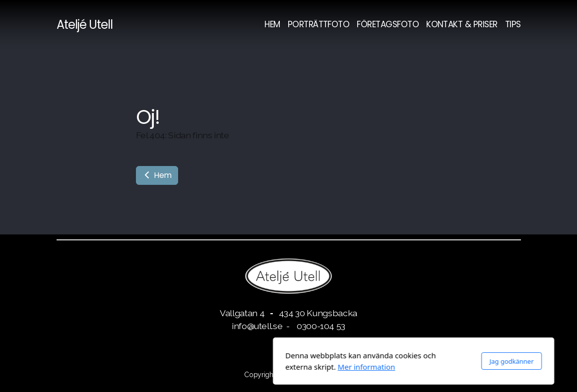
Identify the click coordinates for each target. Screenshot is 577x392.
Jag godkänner (387, 361)
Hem (157, 175)
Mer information (242, 367)
